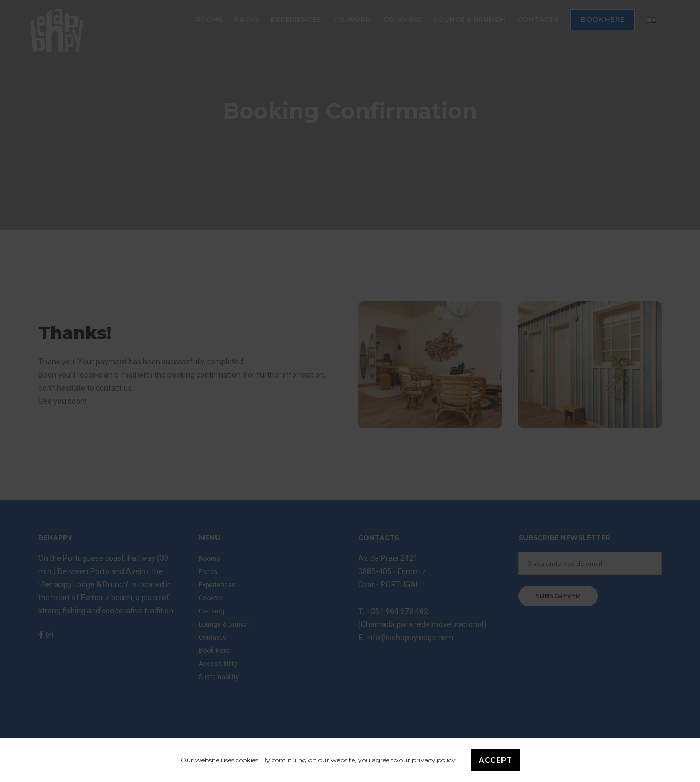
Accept (495, 760)
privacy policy (434, 760)
